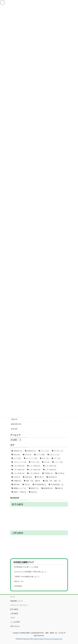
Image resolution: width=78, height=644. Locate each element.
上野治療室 (14, 614)
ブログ (13, 618)
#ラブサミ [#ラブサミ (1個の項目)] (58, 451)
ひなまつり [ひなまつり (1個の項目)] (54, 455)
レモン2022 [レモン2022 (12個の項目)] (19, 470)
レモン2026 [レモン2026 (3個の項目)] (34, 473)
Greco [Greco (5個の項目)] (17, 455)
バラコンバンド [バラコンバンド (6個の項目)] (20, 462)
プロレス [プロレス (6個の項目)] (35, 462)
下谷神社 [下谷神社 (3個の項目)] (48, 473)
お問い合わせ (15, 626)
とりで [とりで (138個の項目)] (40, 455)
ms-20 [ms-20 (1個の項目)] (28, 455)
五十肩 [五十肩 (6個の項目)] (61, 473)
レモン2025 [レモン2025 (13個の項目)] (19, 473)
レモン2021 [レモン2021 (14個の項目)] (50, 466)
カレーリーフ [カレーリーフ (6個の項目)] (31, 458)
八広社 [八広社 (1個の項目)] (17, 477)
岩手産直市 (18, 586)
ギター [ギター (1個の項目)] (45, 458)
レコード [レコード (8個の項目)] (58, 462)
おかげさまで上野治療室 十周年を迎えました (30, 572)
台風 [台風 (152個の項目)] (28, 477)
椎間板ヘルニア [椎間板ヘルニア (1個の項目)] (20, 488)
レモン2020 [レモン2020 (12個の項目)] (35, 466)
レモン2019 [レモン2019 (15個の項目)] (19, 466)
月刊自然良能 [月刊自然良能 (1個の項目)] (40, 485)
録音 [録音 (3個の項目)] (60, 488)
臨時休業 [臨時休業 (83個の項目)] (48, 488)
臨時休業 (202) (16, 424)
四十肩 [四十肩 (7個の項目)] (40, 477)
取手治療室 (14, 609)
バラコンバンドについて (19, 605)
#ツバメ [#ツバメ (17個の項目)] (45, 451)
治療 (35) (14, 419)
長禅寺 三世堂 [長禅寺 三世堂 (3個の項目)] (20, 492)
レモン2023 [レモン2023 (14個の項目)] (35, 470)
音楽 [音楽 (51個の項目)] (34, 492)
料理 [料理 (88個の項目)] (16, 485)
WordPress (27, 639)
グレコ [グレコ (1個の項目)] (57, 458)
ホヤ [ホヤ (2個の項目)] (47, 462)
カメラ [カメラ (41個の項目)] (17, 458)
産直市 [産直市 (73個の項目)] (35, 488)
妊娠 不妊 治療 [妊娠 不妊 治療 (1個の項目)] (53, 481)
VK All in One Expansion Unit (54, 639)
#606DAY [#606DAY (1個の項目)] (31, 451)
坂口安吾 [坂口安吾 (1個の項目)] (53, 477)
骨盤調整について (17, 601)
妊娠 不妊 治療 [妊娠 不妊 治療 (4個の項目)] (33, 481)
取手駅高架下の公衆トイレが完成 (26, 567)
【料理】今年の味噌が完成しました (27, 577)
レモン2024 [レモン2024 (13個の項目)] (50, 470)
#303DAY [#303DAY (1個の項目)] (18, 451)
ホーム (13, 597)
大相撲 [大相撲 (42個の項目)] (17, 481)
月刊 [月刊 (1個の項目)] (27, 485)
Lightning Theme (38, 639)
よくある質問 (15, 622)
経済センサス (19, 581)
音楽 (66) (14, 429)
